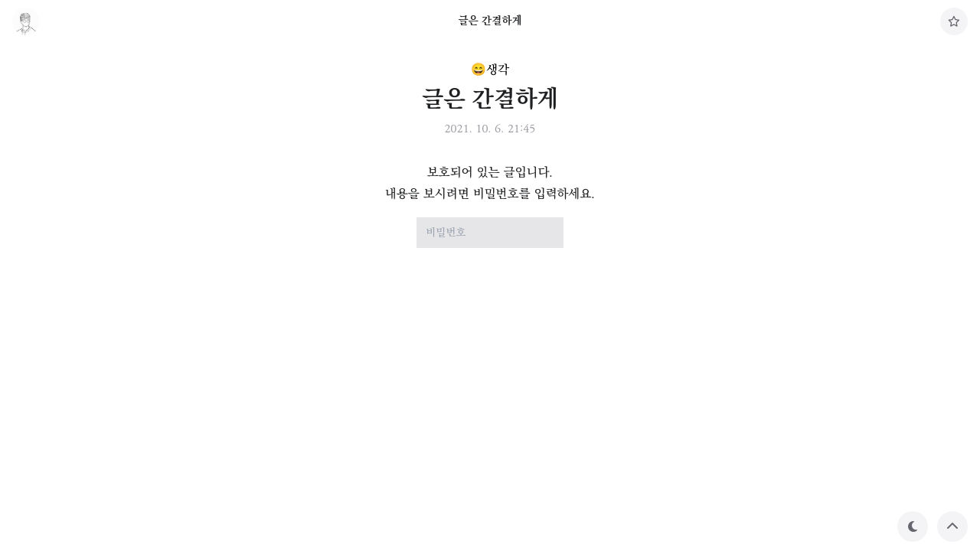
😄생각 (490, 70)
